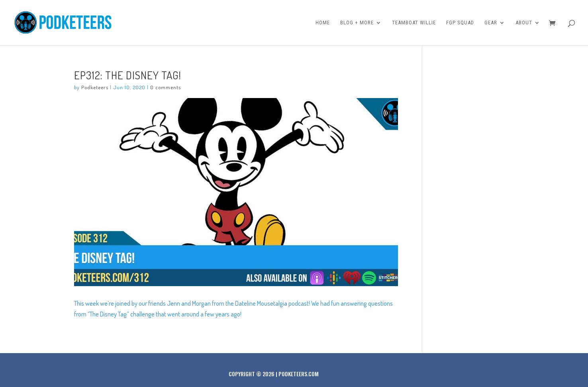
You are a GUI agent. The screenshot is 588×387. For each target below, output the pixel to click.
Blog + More (357, 23)
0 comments (166, 87)
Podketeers (95, 87)
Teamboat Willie (414, 23)
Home (323, 23)
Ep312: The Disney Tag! (128, 75)
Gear (491, 23)
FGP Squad (460, 23)
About (524, 23)
